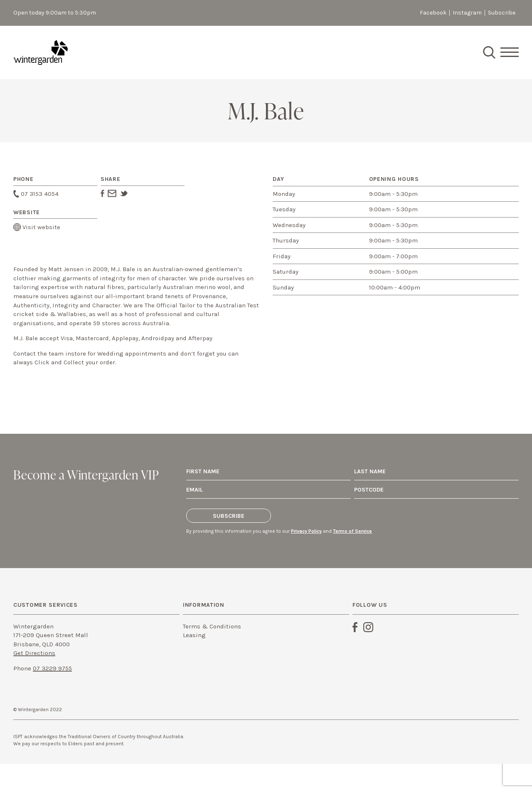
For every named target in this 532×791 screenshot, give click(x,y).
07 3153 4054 (36, 194)
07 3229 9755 (52, 668)
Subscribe (502, 13)
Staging (41, 52)
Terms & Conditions (212, 626)
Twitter (124, 193)
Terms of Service (352, 531)
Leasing (194, 635)
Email (112, 193)
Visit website (37, 227)
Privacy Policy (306, 531)
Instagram (467, 13)
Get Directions (34, 653)
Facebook (433, 13)
